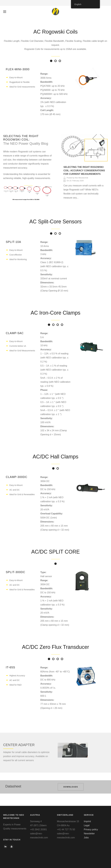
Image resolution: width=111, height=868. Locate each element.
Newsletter (89, 834)
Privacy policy (91, 829)
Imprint (87, 821)
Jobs (86, 838)
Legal (87, 825)
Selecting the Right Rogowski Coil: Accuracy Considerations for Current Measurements (84, 171)
